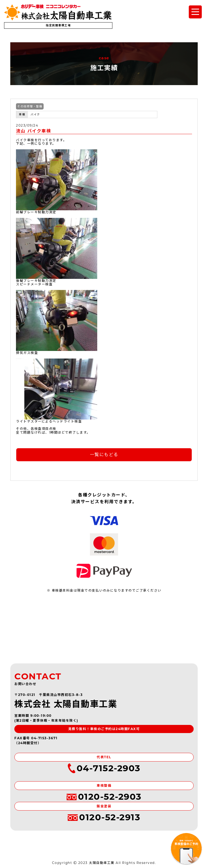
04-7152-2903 (104, 768)
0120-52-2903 (104, 797)
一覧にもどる (104, 455)
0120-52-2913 (104, 817)
